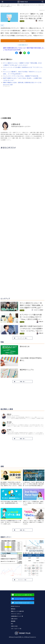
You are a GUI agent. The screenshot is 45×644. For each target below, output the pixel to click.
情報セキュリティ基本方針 (17, 611)
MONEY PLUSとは (15, 606)
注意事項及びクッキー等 (17, 616)
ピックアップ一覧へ (23, 338)
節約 (2, 25)
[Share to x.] (21, 53)
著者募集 (13, 621)
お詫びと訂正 (14, 626)
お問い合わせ (14, 619)
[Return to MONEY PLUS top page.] (23, 2)
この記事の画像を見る (22, 45)
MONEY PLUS (3, 5)
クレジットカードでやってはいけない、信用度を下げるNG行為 (21, 76)
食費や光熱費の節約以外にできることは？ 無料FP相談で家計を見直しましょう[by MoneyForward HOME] (24, 49)
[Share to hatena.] (29, 53)
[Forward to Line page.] (23, 595)
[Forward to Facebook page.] (23, 599)
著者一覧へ (23, 439)
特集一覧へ (23, 382)
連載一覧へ (23, 530)
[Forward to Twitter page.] (23, 603)
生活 (8, 5)
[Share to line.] (25, 53)
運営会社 (13, 609)
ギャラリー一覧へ (23, 580)
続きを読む (23, 41)
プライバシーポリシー (16, 614)
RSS (12, 624)
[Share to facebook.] (17, 53)
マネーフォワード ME (16, 629)
